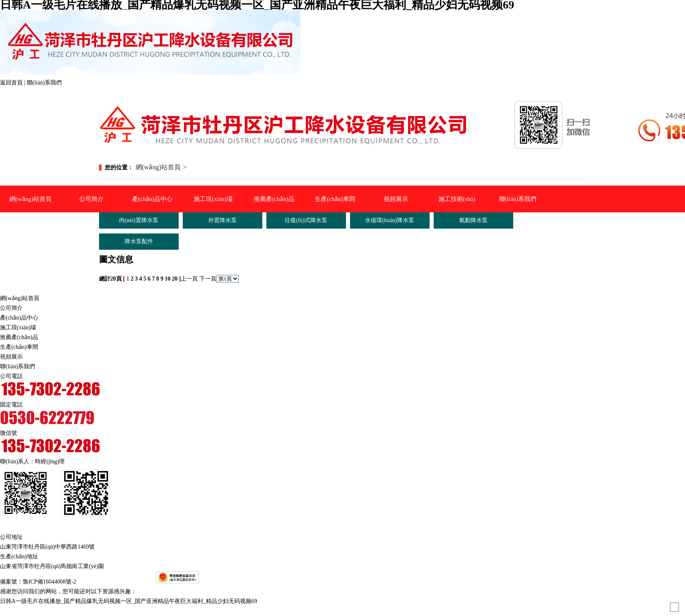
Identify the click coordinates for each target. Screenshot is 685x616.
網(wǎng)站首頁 (30, 199)
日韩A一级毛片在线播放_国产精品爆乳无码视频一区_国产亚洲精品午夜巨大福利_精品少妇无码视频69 (129, 601)
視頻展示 (396, 199)
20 (175, 279)
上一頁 (189, 279)
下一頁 (208, 279)
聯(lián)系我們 (44, 83)
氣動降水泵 (159, 333)
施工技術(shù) (457, 199)
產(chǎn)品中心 (152, 199)
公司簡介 (91, 199)
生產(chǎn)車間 (335, 199)
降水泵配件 (159, 360)
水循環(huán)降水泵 (158, 311)
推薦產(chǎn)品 (274, 199)
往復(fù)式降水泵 (306, 220)
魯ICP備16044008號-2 (49, 582)
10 (168, 279)
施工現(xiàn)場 (213, 199)
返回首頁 (12, 83)
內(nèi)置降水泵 (138, 220)
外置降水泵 (159, 253)
